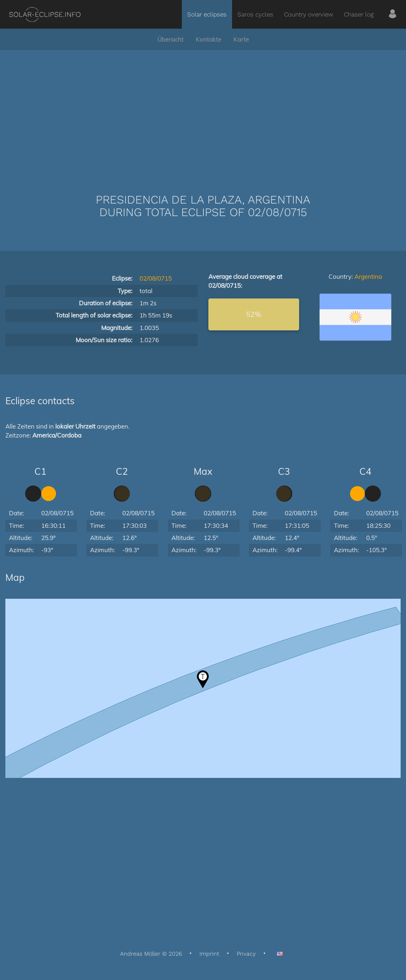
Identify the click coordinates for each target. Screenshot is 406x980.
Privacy (246, 954)
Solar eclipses (207, 14)
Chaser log (359, 14)
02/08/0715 (156, 278)
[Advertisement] (203, 111)
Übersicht (171, 39)
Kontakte (209, 39)
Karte (241, 39)
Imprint (209, 954)
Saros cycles (255, 14)
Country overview (309, 14)
